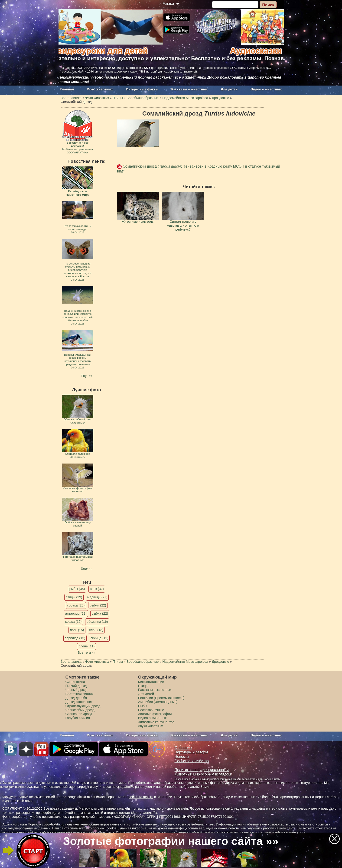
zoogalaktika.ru (53, 824)
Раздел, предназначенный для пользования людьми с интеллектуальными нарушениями (228, 779)
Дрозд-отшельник (79, 702)
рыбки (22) (98, 605)
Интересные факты (142, 89)
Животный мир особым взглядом (203, 774)
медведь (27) (97, 597)
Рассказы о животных (189, 89)
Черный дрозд (77, 690)
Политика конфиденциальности (202, 770)
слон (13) (96, 630)
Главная (67, 89)
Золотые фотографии (155, 714)
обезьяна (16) (97, 622)
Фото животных (100, 89)
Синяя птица (75, 682)
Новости (182, 757)
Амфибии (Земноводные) (158, 702)
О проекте (183, 748)
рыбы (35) (77, 589)
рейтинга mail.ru (141, 797)
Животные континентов (156, 722)
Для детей (229, 89)
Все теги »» (86, 653)
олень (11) (86, 646)
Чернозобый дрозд (80, 710)
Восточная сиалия (80, 694)
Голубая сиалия (78, 718)
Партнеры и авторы (191, 752)
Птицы (143, 686)
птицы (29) (74, 597)
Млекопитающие (151, 682)
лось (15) (77, 630)
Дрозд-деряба (76, 698)
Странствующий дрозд (83, 706)
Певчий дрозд (76, 686)
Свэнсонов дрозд (79, 714)
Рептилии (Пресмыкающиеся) (161, 698)
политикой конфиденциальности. (281, 832)
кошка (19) (73, 622)
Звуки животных (150, 726)
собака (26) (76, 605)
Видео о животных (266, 89)
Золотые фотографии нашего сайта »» (171, 841)
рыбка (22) (100, 613)
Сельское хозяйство (192, 761)
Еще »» (86, 376)
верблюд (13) (75, 638)
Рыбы (143, 706)
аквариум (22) (76, 613)
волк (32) (97, 589)
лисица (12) (99, 638)
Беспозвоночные (151, 710)
